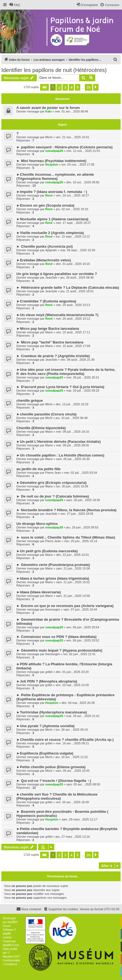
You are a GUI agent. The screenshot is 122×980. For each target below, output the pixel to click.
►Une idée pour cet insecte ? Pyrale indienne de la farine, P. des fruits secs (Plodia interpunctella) (66, 372)
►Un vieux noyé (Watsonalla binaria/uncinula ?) (57, 315)
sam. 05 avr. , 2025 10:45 (73, 771)
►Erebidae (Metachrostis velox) (44, 260)
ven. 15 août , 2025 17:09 (73, 346)
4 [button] (71, 87)
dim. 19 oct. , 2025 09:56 (83, 182)
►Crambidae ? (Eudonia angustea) (46, 301)
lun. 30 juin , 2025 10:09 (72, 486)
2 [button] (59, 87)
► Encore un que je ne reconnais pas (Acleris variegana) (65, 606)
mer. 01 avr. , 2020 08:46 (72, 111)
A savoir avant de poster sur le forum (48, 108)
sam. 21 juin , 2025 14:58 (73, 596)
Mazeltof (8, 957)
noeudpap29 (54, 151)
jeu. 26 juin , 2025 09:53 (82, 527)
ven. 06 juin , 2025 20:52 (83, 640)
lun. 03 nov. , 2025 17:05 (78, 164)
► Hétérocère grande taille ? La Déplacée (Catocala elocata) (68, 287)
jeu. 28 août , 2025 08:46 (77, 277)
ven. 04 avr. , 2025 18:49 (72, 802)
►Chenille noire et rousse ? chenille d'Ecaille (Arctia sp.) (65, 740)
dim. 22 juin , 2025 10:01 (73, 555)
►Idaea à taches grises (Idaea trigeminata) (53, 578)
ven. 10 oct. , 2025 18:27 (72, 195)
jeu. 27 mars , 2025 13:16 (73, 837)
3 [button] (65, 87)
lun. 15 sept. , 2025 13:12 (73, 236)
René (49, 195)
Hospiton (52, 164)
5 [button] (77, 87)
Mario (49, 332)
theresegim (53, 609)
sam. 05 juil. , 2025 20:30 (73, 459)
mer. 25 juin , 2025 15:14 (81, 541)
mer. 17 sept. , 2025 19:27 (73, 223)
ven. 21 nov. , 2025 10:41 (72, 137)
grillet (49, 672)
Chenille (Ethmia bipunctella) (41, 428)
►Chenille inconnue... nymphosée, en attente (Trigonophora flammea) (55, 177)
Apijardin (51, 250)
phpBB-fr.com (11, 945)
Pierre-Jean (53, 473)
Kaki (48, 111)
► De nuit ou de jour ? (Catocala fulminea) (53, 496)
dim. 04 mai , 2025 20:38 (78, 703)
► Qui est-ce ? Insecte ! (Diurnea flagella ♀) (54, 781)
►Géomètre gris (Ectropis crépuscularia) (51, 483)
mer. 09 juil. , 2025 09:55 (73, 445)
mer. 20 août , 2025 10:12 (73, 319)
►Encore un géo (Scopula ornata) (45, 205)
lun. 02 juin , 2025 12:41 (79, 654)
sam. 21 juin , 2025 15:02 (73, 582)
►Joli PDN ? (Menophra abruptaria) (47, 681)
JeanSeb (51, 277)
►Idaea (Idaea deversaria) (39, 592)
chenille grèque (30, 401)
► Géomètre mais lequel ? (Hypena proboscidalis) (59, 650)
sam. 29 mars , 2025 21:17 (80, 819)
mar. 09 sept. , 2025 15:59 (78, 250)
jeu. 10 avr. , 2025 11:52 (72, 757)
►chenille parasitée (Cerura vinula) (46, 414)
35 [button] (89, 87)
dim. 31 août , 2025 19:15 (73, 264)
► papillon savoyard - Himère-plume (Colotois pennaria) (64, 147)
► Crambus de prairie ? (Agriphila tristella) (53, 356)
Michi (49, 137)
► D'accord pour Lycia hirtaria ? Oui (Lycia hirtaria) (60, 387)
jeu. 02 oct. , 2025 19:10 (72, 209)
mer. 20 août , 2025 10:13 (73, 305)
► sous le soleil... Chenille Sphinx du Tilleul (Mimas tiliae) (66, 537)
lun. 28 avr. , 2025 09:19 (72, 730)
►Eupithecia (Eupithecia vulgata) (45, 753)
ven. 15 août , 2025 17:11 (73, 332)
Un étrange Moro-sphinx (37, 524)
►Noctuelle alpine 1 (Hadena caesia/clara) (52, 219)
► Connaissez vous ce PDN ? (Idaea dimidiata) (56, 637)
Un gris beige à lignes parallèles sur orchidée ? (57, 274)
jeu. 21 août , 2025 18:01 (77, 291)
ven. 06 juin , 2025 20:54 (83, 627)
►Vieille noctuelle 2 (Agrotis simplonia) (50, 233)
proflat (13, 949)
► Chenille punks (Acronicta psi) (45, 246)
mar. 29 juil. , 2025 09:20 (83, 391)
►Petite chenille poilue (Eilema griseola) (51, 767)
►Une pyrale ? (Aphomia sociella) (45, 726)
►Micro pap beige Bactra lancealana (48, 329)
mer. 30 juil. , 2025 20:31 (83, 377)
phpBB (11, 922)
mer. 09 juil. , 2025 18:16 (73, 432)
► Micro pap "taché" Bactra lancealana (50, 342)
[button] (44, 87)
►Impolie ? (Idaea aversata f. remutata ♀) (52, 192)
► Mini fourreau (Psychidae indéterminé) (51, 161)
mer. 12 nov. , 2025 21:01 (83, 151)
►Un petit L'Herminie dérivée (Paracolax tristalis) (59, 442)
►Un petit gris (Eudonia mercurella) (47, 551)
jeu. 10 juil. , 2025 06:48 (72, 418)
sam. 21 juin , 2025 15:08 (73, 568)
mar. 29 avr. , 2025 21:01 (83, 716)
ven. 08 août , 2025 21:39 (77, 360)
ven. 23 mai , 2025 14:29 (72, 685)
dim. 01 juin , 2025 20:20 (72, 672)
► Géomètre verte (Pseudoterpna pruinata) (53, 565)
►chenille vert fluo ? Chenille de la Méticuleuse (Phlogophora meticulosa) (57, 796)
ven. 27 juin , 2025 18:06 (77, 514)
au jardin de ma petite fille (38, 469)
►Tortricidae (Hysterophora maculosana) (52, 712)
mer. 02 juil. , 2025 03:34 (81, 473)
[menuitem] (14, 5)
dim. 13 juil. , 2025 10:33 (72, 404)
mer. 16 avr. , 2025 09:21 (72, 743)
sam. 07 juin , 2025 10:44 (80, 609)
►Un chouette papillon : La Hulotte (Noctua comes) (60, 455)
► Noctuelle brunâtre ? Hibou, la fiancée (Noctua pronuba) (66, 510)
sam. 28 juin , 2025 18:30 (83, 500)
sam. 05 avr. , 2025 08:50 (83, 784)
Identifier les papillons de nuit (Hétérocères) (54, 70)
